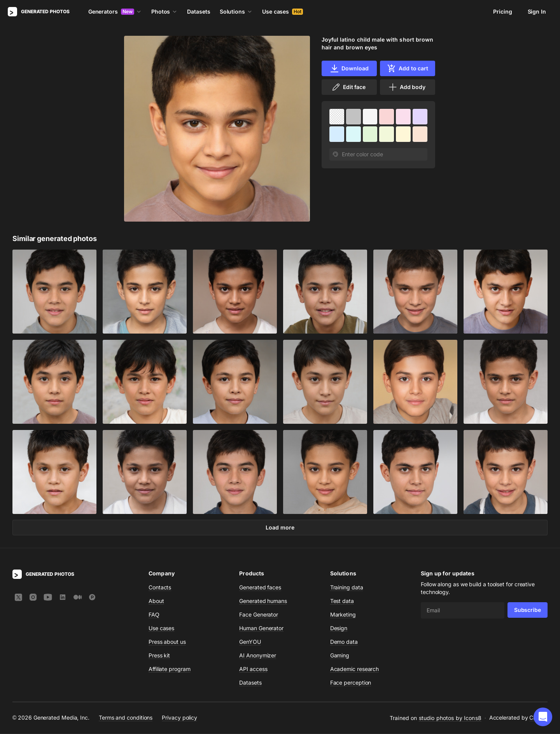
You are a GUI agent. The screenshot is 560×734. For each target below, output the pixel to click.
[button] (543, 717)
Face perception (351, 683)
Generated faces (260, 588)
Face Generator (259, 615)
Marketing (343, 615)
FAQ (154, 615)
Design (339, 628)
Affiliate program (170, 669)
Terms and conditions (126, 718)
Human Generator (261, 628)
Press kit (159, 656)
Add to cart (408, 68)
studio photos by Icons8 (450, 718)
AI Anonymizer (258, 656)
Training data (347, 588)
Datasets (199, 11)
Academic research (355, 669)
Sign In (537, 11)
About (156, 601)
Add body (407, 87)
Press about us (167, 642)
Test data (342, 601)
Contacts (160, 588)
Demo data (344, 642)
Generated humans (263, 601)
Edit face (348, 87)
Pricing (502, 11)
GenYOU (250, 642)
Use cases (283, 11)
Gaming (340, 656)
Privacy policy (179, 718)
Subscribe (528, 610)
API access (253, 669)
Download (349, 68)
